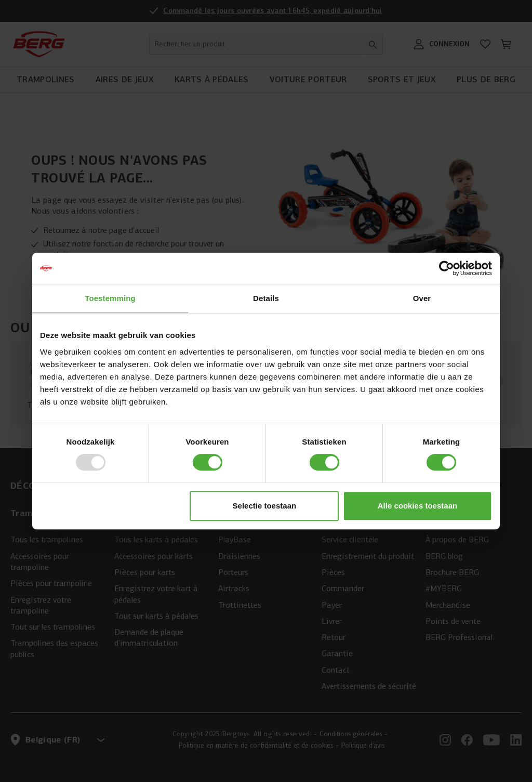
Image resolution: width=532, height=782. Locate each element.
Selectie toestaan (265, 506)
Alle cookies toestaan (417, 506)
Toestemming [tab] (110, 298)
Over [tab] (422, 298)
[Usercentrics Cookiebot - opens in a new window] (447, 268)
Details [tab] (266, 298)
